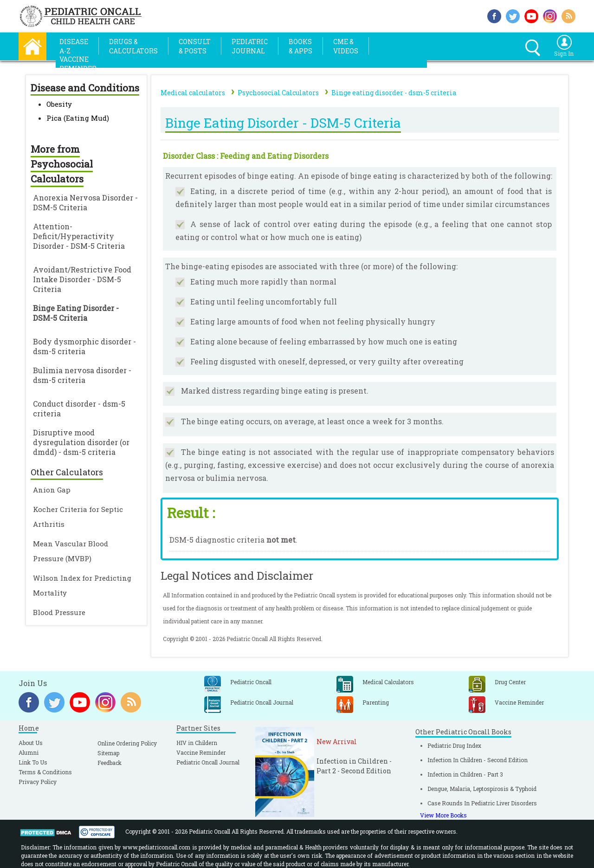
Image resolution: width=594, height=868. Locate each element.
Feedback (110, 763)
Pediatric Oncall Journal (208, 762)
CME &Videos (346, 46)
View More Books (443, 815)
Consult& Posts (195, 46)
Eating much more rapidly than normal (263, 282)
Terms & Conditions (45, 772)
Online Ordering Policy (127, 743)
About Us (31, 743)
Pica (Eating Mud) (78, 118)
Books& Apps (300, 46)
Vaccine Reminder (201, 752)
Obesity (59, 104)
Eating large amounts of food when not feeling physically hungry (313, 321)
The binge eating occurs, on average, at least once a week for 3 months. (312, 421)
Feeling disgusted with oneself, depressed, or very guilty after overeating (327, 361)
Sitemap (108, 753)
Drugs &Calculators (133, 46)
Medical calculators (193, 93)
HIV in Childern (197, 743)
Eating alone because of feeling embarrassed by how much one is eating (324, 341)
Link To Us (33, 762)
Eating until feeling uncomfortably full (264, 301)
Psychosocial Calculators (278, 93)
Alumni (29, 752)
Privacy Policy (38, 782)
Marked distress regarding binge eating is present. (275, 391)
